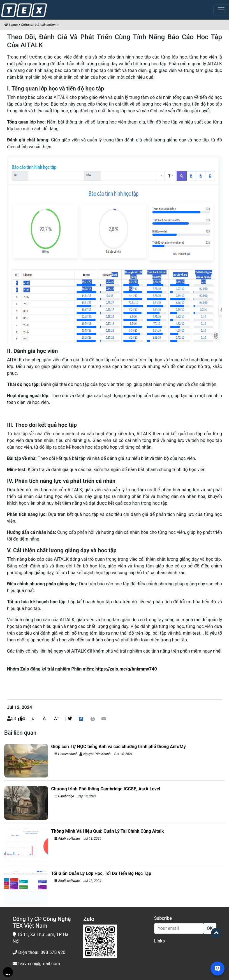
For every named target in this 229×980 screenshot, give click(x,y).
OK (210, 928)
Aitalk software (48, 25)
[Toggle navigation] (221, 10)
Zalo (89, 919)
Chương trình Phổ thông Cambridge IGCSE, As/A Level (106, 789)
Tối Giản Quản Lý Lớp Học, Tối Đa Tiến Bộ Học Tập (101, 873)
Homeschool (65, 754)
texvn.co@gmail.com (36, 964)
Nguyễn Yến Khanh (97, 754)
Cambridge (64, 796)
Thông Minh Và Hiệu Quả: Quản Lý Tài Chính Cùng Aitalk (107, 831)
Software (28, 25)
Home (11, 25)
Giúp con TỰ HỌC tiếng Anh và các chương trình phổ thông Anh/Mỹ (119, 747)
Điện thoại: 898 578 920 (39, 952)
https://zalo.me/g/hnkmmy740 (126, 669)
